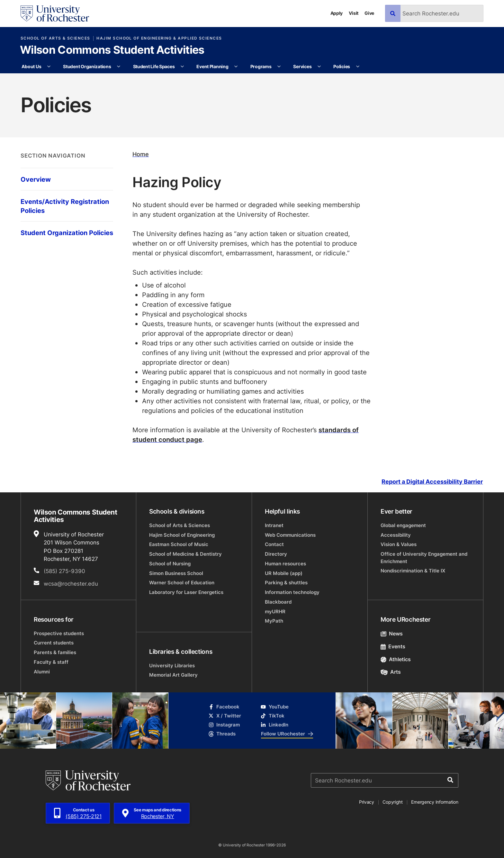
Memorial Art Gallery (173, 675)
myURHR (275, 612)
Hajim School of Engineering (182, 535)
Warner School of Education (182, 583)
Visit (354, 13)
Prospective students (59, 633)
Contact (274, 544)
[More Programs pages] (279, 67)
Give (369, 13)
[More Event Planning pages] (236, 67)
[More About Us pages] (49, 67)
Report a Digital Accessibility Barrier (432, 482)
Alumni (42, 672)
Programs (261, 66)
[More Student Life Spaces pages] (182, 67)
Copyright (393, 802)
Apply (337, 13)
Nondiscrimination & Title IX (413, 571)
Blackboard (278, 602)
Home (141, 154)
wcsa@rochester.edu (71, 583)
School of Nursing (170, 564)
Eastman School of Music (179, 544)
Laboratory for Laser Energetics (186, 592)
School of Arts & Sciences (55, 38)
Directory (276, 554)
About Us (31, 66)
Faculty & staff (51, 662)
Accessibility (396, 535)
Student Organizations (87, 66)
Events (393, 646)
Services (302, 66)
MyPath (274, 621)
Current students (54, 643)
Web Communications (290, 535)
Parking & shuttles (286, 583)
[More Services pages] (319, 67)
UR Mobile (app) (284, 573)
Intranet (274, 525)
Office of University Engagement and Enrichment (424, 557)
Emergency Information (435, 802)
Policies (342, 66)
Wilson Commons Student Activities (112, 50)
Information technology (292, 592)
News (392, 634)
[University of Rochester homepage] (55, 14)
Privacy (367, 802)
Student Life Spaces (154, 66)
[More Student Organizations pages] (119, 67)
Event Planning (212, 66)
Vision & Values (399, 544)
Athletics (396, 659)
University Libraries (172, 666)
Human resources (285, 564)
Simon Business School (176, 573)
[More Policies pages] (358, 67)
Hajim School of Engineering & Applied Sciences (159, 38)
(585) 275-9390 (64, 571)
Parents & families (55, 652)
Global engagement (403, 525)
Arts (391, 672)
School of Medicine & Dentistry (185, 554)
